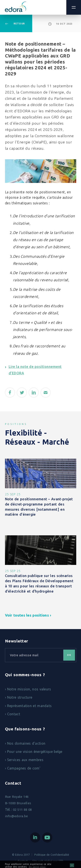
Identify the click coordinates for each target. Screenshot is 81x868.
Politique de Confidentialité (52, 855)
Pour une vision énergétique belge (35, 752)
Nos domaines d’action (26, 743)
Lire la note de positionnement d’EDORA (35, 370)
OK (72, 867)
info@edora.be (17, 816)
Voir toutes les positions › (28, 615)
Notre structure (20, 697)
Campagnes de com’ (24, 768)
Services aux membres (25, 760)
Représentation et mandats (29, 706)
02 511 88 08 (22, 810)
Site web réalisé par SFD (48, 861)
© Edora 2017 (21, 855)
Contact (14, 714)
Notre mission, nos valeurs (29, 689)
